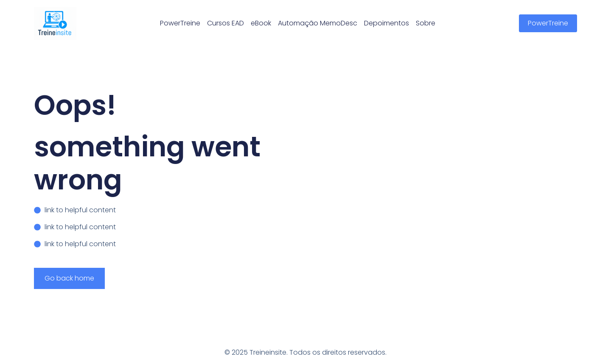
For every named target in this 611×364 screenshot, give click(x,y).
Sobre (426, 23)
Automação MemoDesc (318, 23)
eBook (261, 23)
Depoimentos (387, 23)
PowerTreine (180, 23)
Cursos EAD (226, 23)
